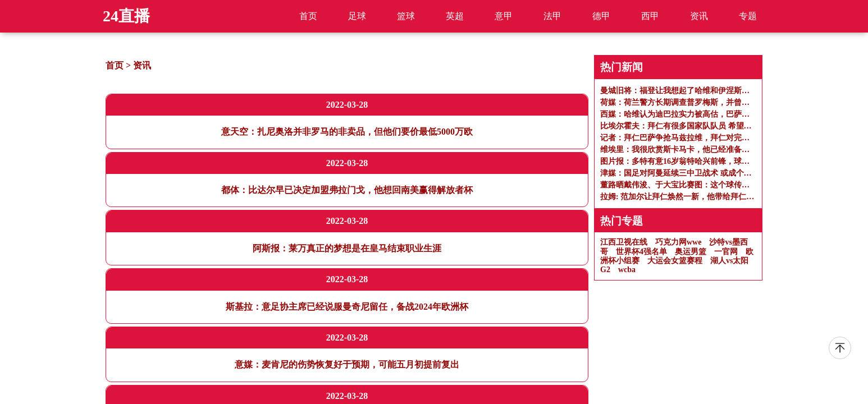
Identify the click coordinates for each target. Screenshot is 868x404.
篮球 (406, 16)
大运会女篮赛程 (675, 261)
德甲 (601, 16)
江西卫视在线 (624, 242)
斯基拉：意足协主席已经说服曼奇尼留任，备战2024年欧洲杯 (347, 307)
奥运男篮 (691, 252)
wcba (627, 270)
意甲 (504, 16)
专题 (748, 16)
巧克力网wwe (678, 242)
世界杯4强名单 (641, 252)
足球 (357, 16)
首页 (308, 16)
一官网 (726, 252)
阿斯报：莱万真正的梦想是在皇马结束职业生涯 (347, 248)
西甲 (650, 16)
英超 (455, 16)
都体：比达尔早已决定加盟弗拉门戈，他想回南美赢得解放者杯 (347, 190)
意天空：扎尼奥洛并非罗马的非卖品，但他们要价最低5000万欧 (347, 132)
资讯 (699, 16)
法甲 (552, 16)
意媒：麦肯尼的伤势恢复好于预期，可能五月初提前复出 (347, 364)
